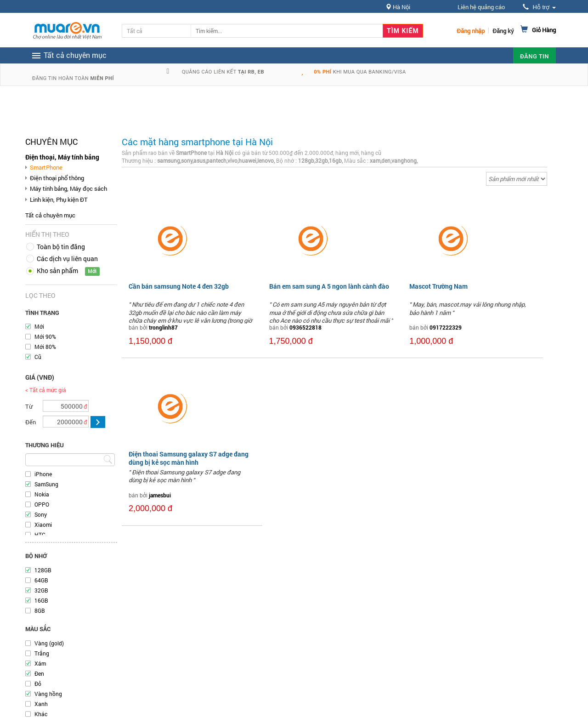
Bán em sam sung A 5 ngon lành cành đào (329, 286)
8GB (40, 610)
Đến (31, 422)
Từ (29, 406)
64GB (41, 580)
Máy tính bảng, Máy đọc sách (68, 188)
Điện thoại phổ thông (57, 178)
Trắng (42, 653)
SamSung (46, 484)
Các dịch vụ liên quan (67, 259)
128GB (43, 570)
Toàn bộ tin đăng (61, 247)
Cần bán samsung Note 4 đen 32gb (179, 286)
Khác (41, 714)
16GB (41, 600)
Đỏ (38, 684)
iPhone (43, 474)
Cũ (38, 357)
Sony (41, 514)
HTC (40, 535)
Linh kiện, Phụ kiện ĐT (59, 200)
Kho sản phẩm (57, 271)
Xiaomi (43, 524)
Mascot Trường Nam (438, 286)
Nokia (42, 494)
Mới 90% (45, 336)
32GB (41, 590)
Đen (39, 673)
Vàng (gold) (49, 643)
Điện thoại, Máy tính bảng (62, 157)
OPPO (42, 504)
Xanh (41, 704)
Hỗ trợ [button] (539, 7)
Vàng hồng (48, 694)
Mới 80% (45, 347)
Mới (39, 326)
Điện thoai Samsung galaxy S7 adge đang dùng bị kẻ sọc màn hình (189, 458)
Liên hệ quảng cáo (481, 7)
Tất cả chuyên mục (50, 215)
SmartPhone (46, 167)
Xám (40, 663)
